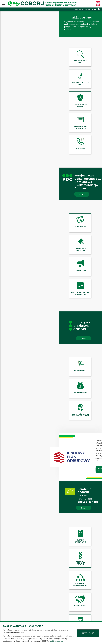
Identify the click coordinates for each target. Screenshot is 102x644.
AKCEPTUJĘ (88, 633)
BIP (83, 9)
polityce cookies (57, 641)
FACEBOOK (89, 9)
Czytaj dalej (29, 465)
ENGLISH (78, 9)
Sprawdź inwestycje (72, 304)
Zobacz (23, 129)
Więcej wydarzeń (51, 517)
